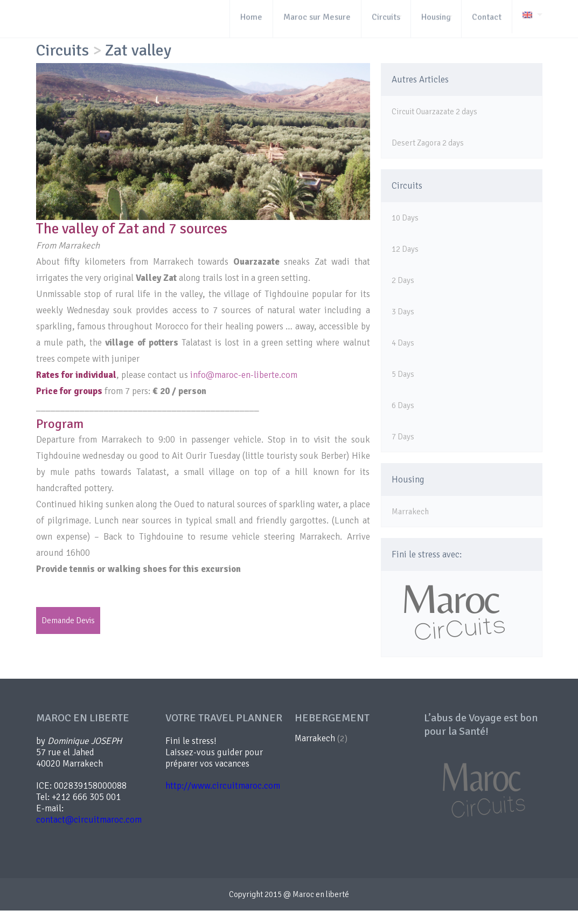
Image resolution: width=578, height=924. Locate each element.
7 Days (403, 437)
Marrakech (410, 512)
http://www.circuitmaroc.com (223, 786)
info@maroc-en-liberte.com (244, 375)
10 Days (405, 218)
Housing (408, 480)
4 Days (403, 343)
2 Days (403, 280)
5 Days (403, 374)
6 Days (403, 405)
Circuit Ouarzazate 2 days (434, 112)
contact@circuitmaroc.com (89, 820)
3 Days (403, 312)
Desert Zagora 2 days (428, 143)
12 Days (405, 249)
